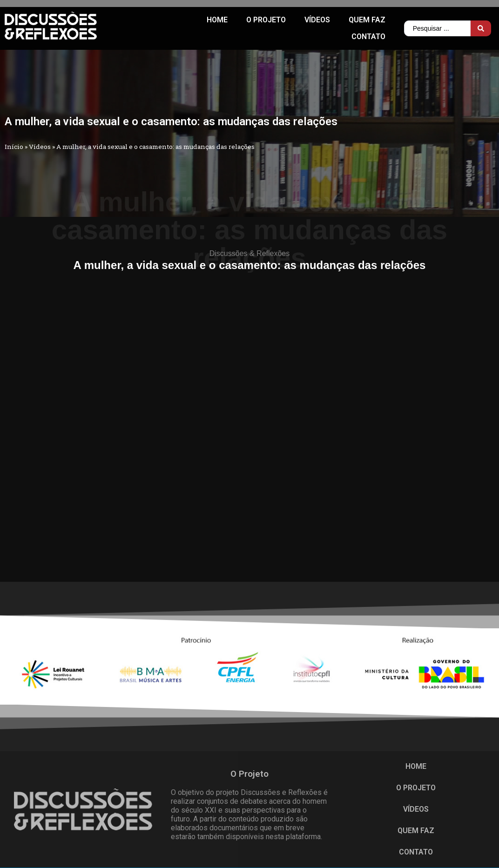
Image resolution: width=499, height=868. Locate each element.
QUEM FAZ (367, 20)
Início (14, 147)
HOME (217, 20)
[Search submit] (481, 28)
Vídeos (317, 20)
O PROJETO (266, 20)
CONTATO (368, 37)
